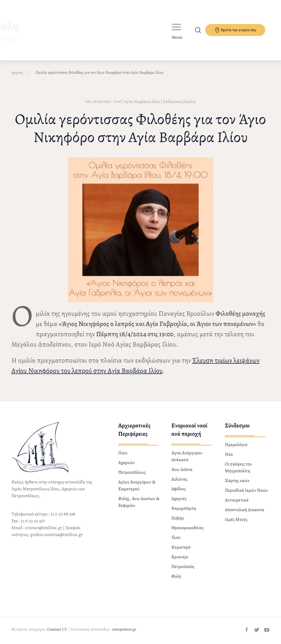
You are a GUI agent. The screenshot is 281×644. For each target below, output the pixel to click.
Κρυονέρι (180, 557)
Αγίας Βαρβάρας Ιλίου (142, 102)
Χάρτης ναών (237, 481)
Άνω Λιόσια (182, 469)
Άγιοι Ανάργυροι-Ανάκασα (187, 456)
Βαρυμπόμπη (184, 508)
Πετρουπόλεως (132, 472)
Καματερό (181, 547)
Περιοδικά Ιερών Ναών (247, 490)
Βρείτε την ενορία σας (235, 30)
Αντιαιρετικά (237, 500)
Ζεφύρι (178, 518)
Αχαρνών (126, 463)
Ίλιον (176, 537)
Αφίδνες (179, 489)
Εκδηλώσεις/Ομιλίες (179, 102)
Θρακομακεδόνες (188, 528)
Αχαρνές (179, 499)
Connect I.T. (57, 629)
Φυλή (176, 576)
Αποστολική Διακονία (245, 510)
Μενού (177, 37)
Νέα (229, 454)
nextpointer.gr (124, 629)
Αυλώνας (179, 479)
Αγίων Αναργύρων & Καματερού (137, 485)
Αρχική (17, 72)
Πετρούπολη (183, 567)
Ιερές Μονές (236, 519)
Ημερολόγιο (236, 445)
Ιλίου (123, 453)
